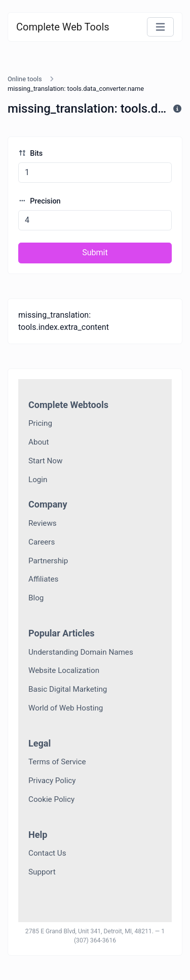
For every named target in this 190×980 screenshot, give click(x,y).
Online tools (25, 79)
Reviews (43, 523)
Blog (36, 598)
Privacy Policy (52, 781)
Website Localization (64, 670)
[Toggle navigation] (160, 27)
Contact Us (47, 853)
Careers (42, 542)
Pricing (40, 423)
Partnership (48, 561)
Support (42, 872)
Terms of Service (57, 762)
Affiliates (43, 579)
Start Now (45, 461)
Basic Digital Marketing (68, 689)
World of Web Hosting (66, 708)
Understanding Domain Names (81, 652)
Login (38, 480)
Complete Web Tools (63, 27)
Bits (30, 154)
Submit (95, 252)
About (39, 442)
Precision (40, 201)
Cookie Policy (51, 799)
